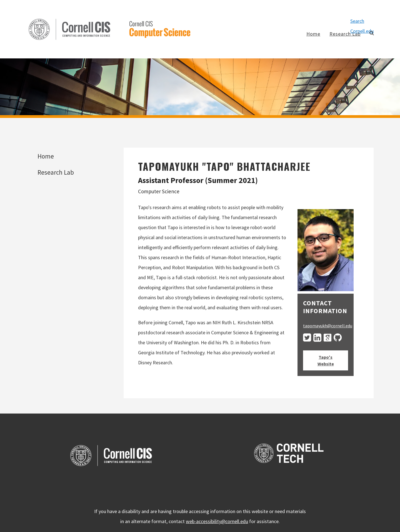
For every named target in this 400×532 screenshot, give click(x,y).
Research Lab (345, 34)
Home (313, 34)
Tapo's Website (326, 360)
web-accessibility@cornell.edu (217, 521)
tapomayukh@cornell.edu (328, 326)
